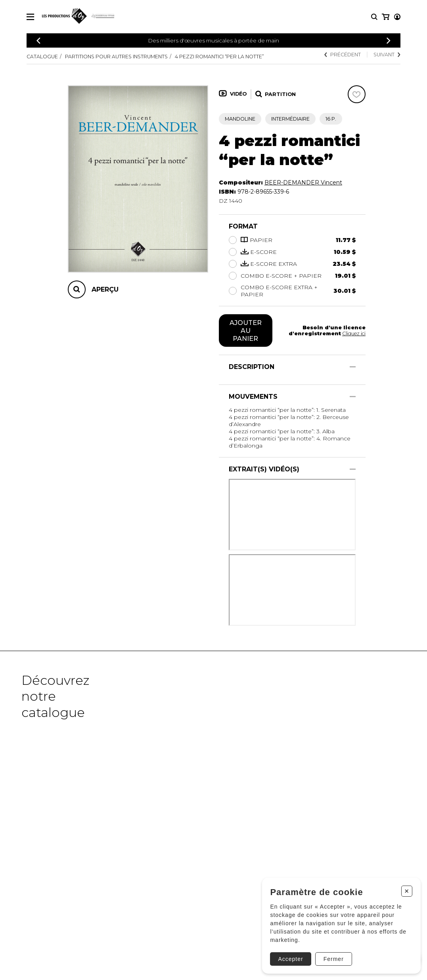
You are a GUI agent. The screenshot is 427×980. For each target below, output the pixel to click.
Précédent (342, 55)
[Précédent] (38, 41)
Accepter (289, 957)
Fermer (332, 957)
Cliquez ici (353, 333)
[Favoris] (357, 94)
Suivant (387, 55)
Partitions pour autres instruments (116, 57)
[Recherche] (374, 17)
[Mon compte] (385, 17)
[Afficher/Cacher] (353, 367)
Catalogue (42, 57)
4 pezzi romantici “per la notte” (219, 57)
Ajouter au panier (246, 331)
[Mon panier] (397, 17)
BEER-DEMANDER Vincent (303, 183)
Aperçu (105, 289)
